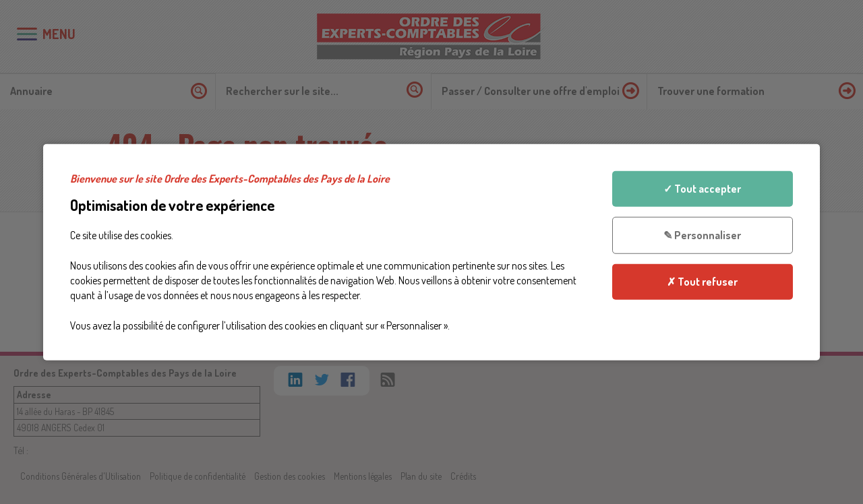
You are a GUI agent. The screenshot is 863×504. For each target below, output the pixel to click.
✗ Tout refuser (702, 281)
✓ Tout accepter (702, 189)
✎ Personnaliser (702, 235)
